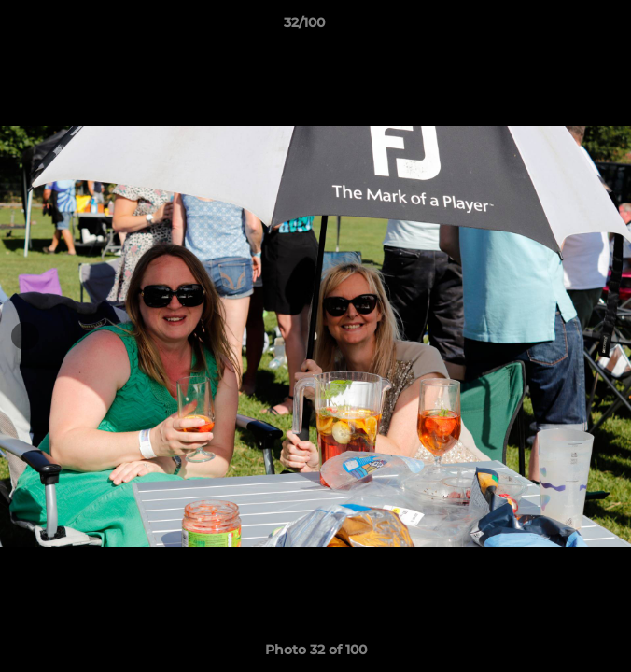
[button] (564, 27)
